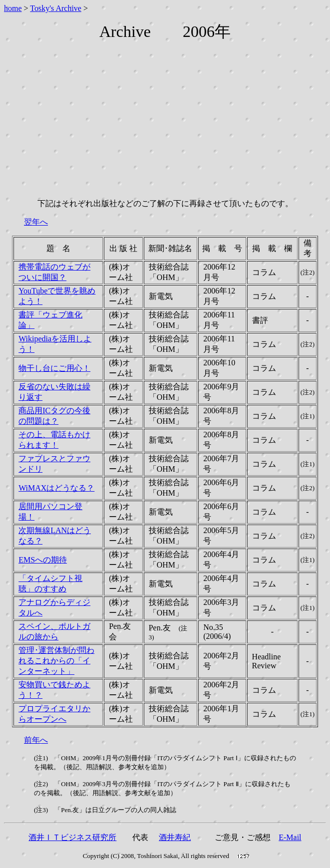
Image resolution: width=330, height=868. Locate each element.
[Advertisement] (167, 121)
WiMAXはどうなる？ (56, 488)
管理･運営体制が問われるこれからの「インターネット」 (56, 661)
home (13, 8)
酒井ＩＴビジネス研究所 (72, 837)
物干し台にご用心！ (54, 368)
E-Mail (290, 837)
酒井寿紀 (175, 837)
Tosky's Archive (56, 8)
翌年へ (36, 222)
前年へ (36, 740)
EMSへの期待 (43, 560)
